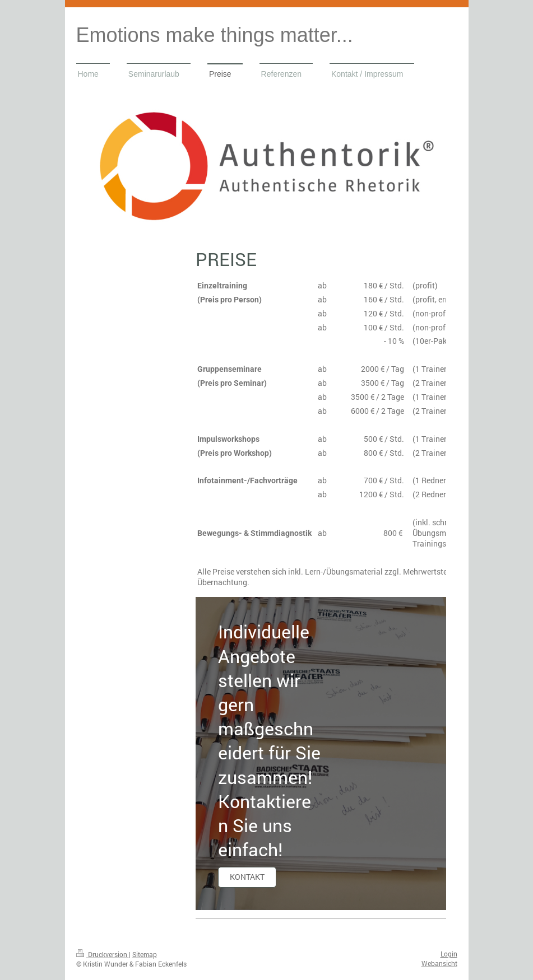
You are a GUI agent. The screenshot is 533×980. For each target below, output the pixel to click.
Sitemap (145, 954)
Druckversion (103, 954)
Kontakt (247, 877)
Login (449, 954)
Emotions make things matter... (215, 35)
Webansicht (439, 963)
